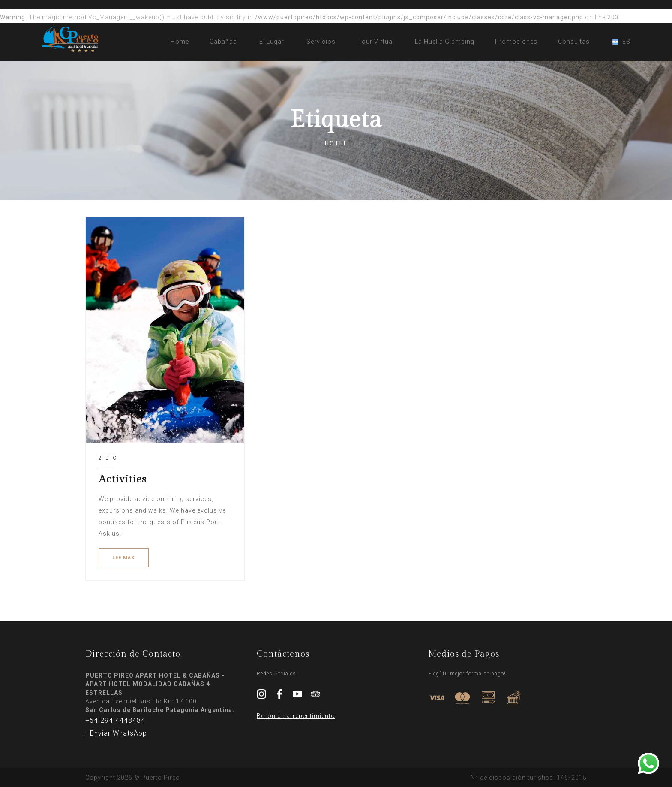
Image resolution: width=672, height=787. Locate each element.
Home (180, 42)
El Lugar (272, 42)
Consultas (574, 42)
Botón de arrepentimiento (296, 716)
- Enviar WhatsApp (116, 733)
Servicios (321, 42)
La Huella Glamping (445, 42)
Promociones (516, 42)
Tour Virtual (376, 42)
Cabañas (223, 42)
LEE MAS (124, 558)
